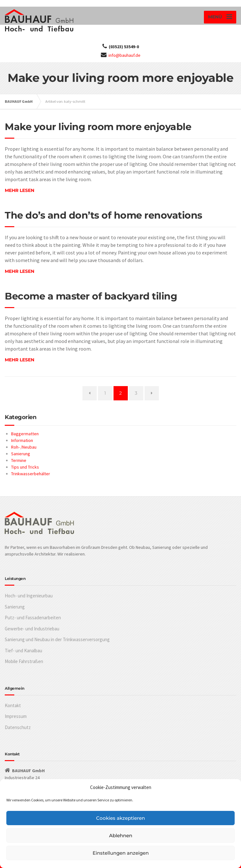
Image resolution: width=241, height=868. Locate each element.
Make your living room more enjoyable (98, 127)
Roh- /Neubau (24, 447)
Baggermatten (25, 434)
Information (22, 440)
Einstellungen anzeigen (121, 853)
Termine (19, 460)
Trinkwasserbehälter (31, 474)
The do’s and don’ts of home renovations (104, 215)
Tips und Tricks (25, 467)
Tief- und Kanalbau (23, 651)
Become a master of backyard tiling (91, 296)
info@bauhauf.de (124, 55)
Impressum (16, 716)
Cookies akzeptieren (120, 818)
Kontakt (13, 705)
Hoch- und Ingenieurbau (29, 596)
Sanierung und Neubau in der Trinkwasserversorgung (57, 639)
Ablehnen (121, 835)
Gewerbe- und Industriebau (32, 629)
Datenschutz (18, 727)
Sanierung (21, 454)
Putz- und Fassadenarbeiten (33, 618)
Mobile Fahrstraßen (24, 661)
